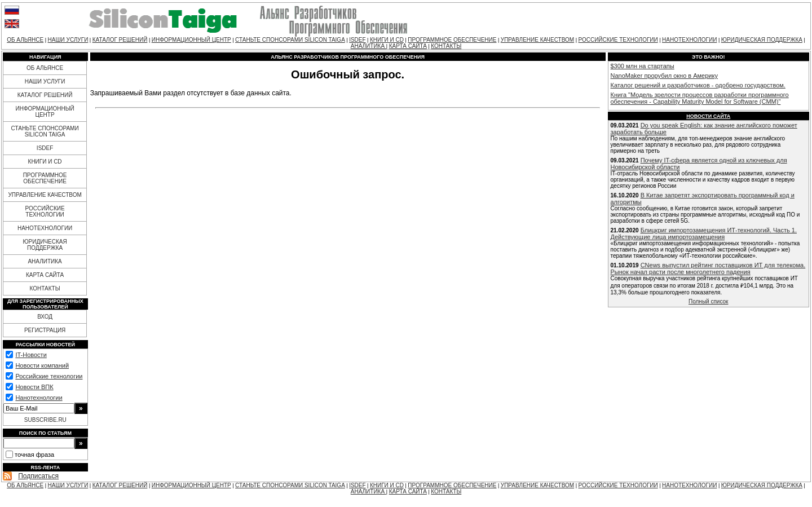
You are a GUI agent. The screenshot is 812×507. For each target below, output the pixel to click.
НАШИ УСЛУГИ (68, 40)
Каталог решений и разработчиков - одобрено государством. (698, 85)
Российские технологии (49, 376)
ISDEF (357, 40)
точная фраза (34, 455)
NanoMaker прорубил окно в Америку (664, 76)
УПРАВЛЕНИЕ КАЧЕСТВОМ (537, 40)
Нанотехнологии (39, 398)
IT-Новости (31, 355)
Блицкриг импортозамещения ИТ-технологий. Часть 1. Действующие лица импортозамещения (704, 233)
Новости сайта (708, 116)
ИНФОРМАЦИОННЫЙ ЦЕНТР (191, 40)
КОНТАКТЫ (446, 46)
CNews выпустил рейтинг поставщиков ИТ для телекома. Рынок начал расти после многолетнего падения (708, 268)
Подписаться (38, 476)
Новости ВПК (34, 387)
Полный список (709, 301)
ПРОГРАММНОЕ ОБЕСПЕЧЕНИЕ (452, 40)
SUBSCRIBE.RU (45, 420)
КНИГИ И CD (387, 40)
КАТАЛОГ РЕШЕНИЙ (120, 40)
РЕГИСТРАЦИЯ (45, 330)
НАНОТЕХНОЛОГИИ (689, 40)
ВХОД (45, 317)
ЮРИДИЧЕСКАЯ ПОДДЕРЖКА (762, 40)
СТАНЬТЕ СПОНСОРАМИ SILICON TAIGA (290, 40)
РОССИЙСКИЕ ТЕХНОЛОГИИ (618, 40)
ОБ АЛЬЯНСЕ (25, 40)
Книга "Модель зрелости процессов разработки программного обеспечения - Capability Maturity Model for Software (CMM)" (700, 98)
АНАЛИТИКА (369, 46)
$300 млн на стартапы (643, 66)
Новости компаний (42, 365)
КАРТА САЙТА (408, 46)
